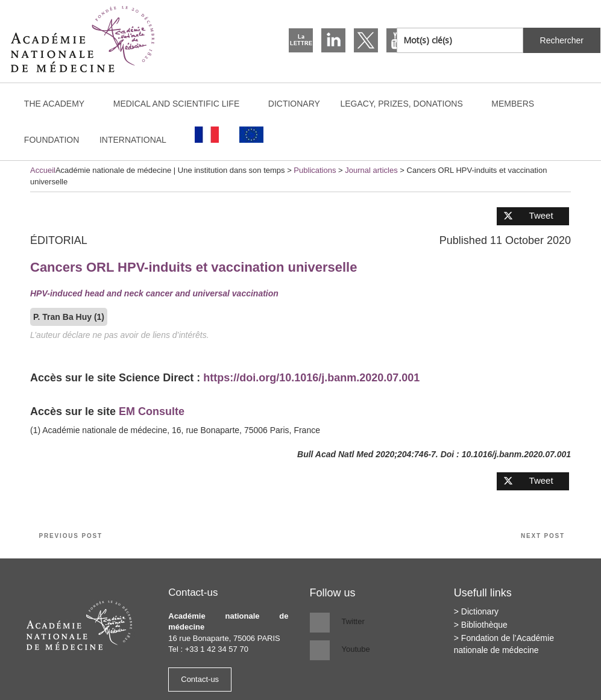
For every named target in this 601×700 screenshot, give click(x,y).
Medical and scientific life (182, 104)
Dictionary (294, 104)
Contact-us (200, 679)
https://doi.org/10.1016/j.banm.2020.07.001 (311, 378)
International (139, 140)
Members (513, 104)
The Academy (60, 104)
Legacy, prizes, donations (407, 104)
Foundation (52, 140)
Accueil (43, 170)
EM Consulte (152, 411)
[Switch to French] (207, 135)
